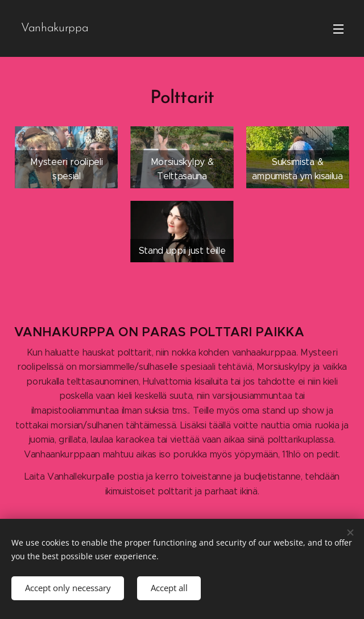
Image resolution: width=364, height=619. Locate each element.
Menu (338, 29)
